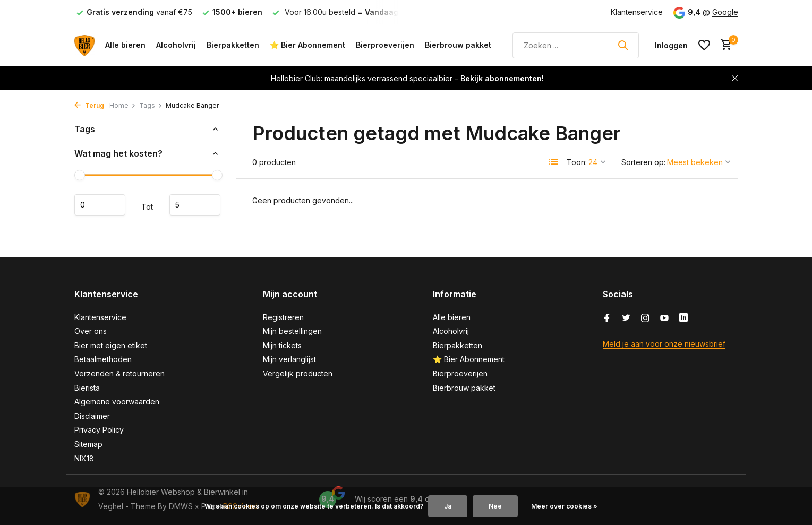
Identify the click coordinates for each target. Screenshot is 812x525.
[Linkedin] (683, 319)
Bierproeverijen (385, 45)
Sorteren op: (643, 162)
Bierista (87, 388)
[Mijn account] (671, 45)
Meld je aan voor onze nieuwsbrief (664, 344)
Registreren (283, 317)
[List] (554, 162)
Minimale (100, 205)
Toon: (577, 162)
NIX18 (84, 458)
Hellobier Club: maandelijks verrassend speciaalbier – (407, 78)
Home (123, 105)
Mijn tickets (282, 345)
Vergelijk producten (298, 373)
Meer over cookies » (564, 506)
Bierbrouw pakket (458, 45)
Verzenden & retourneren (119, 373)
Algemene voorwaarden (117, 402)
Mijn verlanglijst (289, 359)
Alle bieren (125, 45)
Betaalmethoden (103, 359)
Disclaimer (92, 416)
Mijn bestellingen (292, 331)
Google (725, 12)
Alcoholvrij (176, 45)
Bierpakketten (233, 45)
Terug (89, 105)
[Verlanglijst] (704, 45)
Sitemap (88, 444)
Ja (448, 506)
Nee (495, 506)
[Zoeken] (576, 45)
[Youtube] (664, 319)
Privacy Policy (99, 430)
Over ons (91, 331)
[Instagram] (645, 319)
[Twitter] (626, 319)
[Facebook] (607, 319)
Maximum (195, 205)
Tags (151, 105)
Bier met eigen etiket (111, 345)
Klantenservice (637, 12)
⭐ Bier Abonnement (307, 45)
